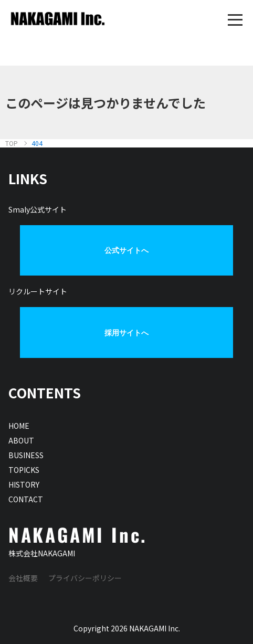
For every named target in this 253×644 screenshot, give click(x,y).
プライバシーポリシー (85, 578)
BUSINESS (26, 455)
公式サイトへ (126, 250)
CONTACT (26, 499)
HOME (19, 426)
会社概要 (23, 578)
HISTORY (24, 484)
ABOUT (21, 440)
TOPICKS (24, 470)
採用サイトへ (126, 333)
